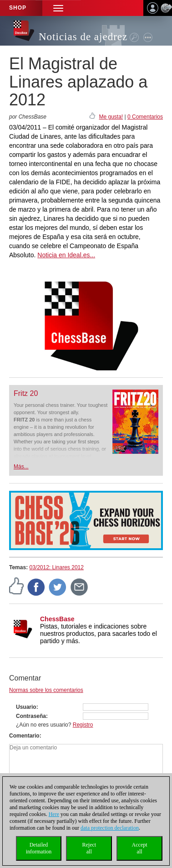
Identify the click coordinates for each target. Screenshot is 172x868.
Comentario (24, 736)
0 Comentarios (145, 117)
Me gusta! (111, 117)
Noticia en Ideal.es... (66, 255)
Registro (83, 725)
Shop (18, 8)
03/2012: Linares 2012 (56, 567)
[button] (58, 8)
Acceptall (140, 848)
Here (54, 814)
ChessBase (57, 619)
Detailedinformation (39, 848)
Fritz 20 (26, 393)
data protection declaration (110, 828)
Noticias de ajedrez (83, 37)
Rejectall (89, 848)
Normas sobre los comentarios (46, 690)
